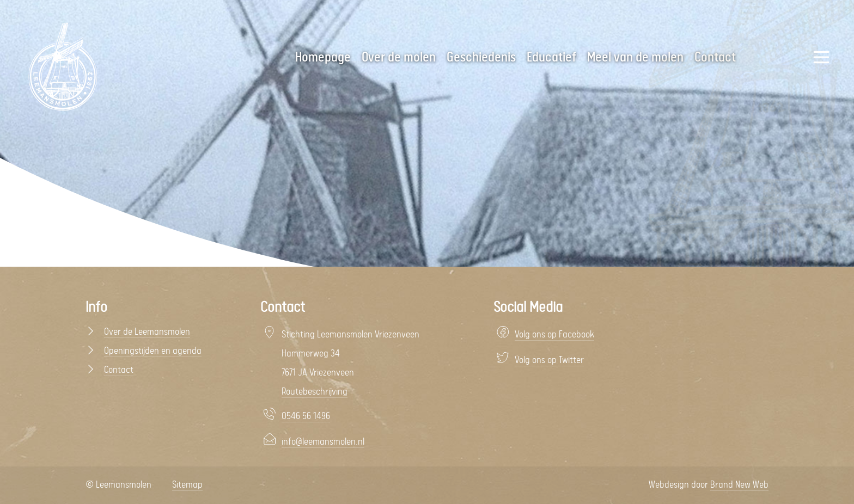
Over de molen (399, 58)
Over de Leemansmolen (147, 332)
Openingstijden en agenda (153, 351)
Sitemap (187, 485)
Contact (119, 370)
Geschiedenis (481, 58)
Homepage (323, 58)
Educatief (551, 58)
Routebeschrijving (315, 392)
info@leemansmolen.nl (323, 442)
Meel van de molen (635, 58)
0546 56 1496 (306, 416)
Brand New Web (739, 485)
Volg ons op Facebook (554, 335)
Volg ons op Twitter (549, 360)
